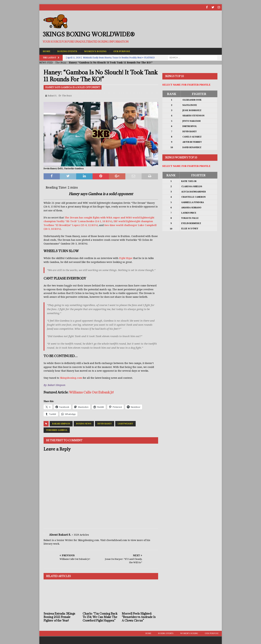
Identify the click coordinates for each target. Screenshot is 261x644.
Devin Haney (105, 424)
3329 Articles (81, 535)
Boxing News (84, 424)
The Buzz (61, 63)
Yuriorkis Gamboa (57, 430)
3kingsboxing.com (71, 378)
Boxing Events (68, 51)
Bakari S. (52, 95)
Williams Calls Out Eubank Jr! (91, 392)
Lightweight (125, 424)
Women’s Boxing (97, 51)
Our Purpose (124, 51)
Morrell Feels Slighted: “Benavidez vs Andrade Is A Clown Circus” (139, 617)
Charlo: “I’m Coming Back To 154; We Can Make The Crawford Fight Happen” (100, 617)
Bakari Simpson (61, 424)
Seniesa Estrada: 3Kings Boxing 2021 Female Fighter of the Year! (59, 617)
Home (47, 51)
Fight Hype (126, 258)
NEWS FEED (46, 63)
